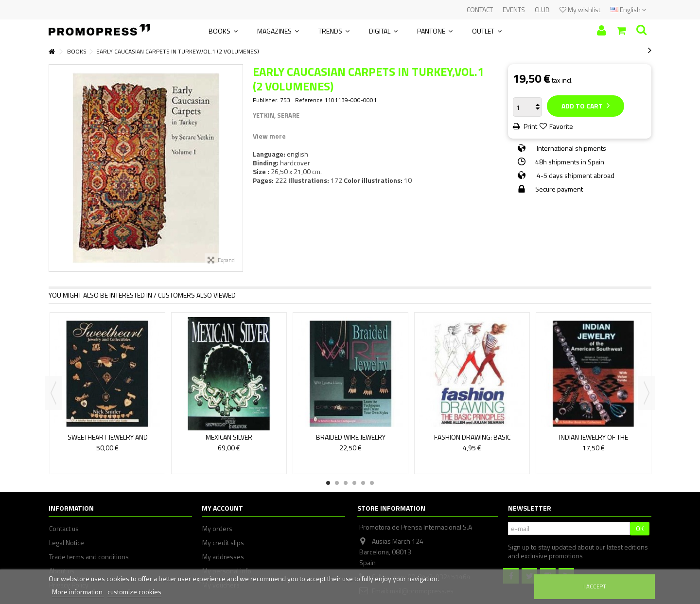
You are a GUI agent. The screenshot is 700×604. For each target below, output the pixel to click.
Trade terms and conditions (89, 557)
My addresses (223, 557)
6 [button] (372, 483)
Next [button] (647, 393)
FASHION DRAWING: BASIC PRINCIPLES (472, 441)
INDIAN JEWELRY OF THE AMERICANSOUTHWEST (594, 441)
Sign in (602, 30)
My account (222, 508)
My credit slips (223, 543)
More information (78, 592)
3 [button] (346, 483)
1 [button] (328, 483)
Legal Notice (67, 543)
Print (530, 126)
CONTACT (480, 9)
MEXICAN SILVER (229, 437)
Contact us (64, 529)
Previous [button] (53, 393)
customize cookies (134, 592)
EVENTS (514, 9)
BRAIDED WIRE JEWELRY (351, 437)
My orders (217, 529)
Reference (309, 100)
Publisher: (266, 100)
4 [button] (354, 483)
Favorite (561, 126)
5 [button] (363, 483)
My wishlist (580, 9)
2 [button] (337, 483)
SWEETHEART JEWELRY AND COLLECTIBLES (108, 441)
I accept (595, 586)
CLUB (542, 9)
